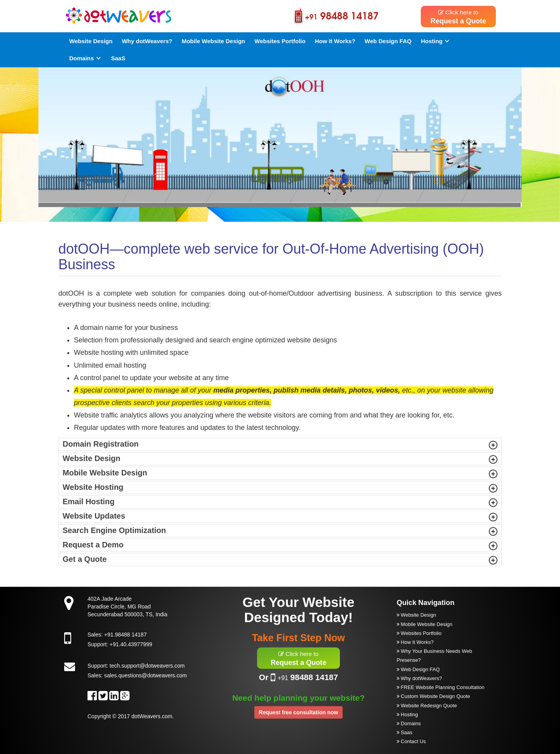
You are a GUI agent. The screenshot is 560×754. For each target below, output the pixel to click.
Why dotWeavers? (147, 41)
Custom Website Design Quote (433, 696)
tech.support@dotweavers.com (147, 666)
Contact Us (411, 741)
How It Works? (335, 41)
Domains (86, 58)
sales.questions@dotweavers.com (146, 675)
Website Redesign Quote (427, 706)
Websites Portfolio (280, 41)
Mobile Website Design (213, 41)
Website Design (91, 41)
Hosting (436, 41)
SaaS (118, 58)
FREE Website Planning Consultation (441, 687)
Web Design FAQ (388, 41)
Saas (404, 732)
